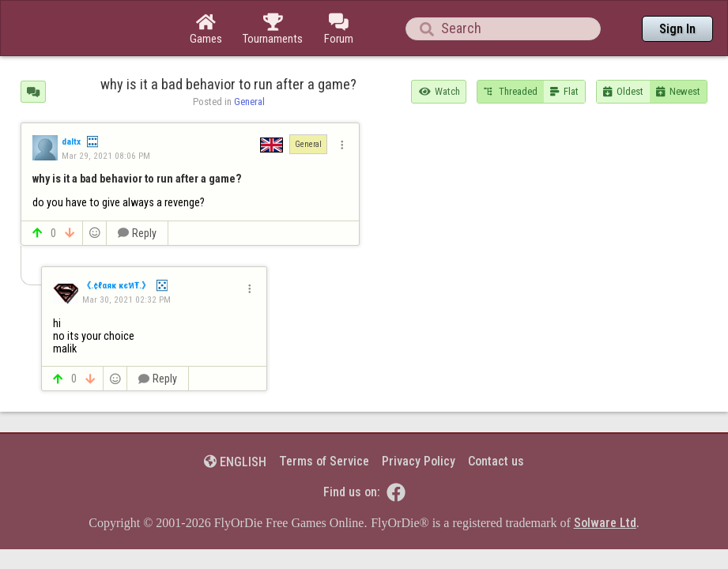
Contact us (496, 418)
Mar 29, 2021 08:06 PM (106, 112)
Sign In (677, 29)
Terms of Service (324, 418)
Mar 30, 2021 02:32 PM (126, 256)
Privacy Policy (419, 418)
